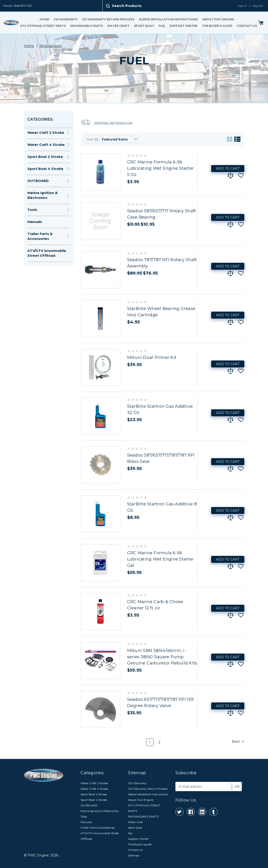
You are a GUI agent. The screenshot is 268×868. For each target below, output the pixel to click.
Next (238, 742)
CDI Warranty (66, 19)
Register (258, 6)
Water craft (118, 26)
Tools (32, 210)
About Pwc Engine (218, 19)
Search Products (127, 6)
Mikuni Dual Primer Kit (152, 357)
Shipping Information (107, 122)
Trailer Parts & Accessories (40, 236)
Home (44, 19)
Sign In (242, 6)
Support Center (183, 26)
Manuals (35, 222)
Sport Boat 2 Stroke (45, 157)
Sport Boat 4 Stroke (45, 169)
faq (162, 26)
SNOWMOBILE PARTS (86, 26)
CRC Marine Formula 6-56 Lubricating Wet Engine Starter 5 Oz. (161, 168)
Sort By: (93, 139)
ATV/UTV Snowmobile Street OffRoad (47, 253)
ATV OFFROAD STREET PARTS (43, 26)
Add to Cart (228, 169)
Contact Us (247, 26)
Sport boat (144, 26)
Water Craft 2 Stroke (46, 133)
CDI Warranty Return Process (108, 19)
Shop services (51, 46)
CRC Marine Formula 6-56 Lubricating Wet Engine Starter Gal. (161, 559)
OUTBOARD (38, 181)
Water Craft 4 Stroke (46, 145)
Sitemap (134, 855)
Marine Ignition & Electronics (42, 195)
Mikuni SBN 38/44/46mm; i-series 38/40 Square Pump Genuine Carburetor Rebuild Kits (162, 657)
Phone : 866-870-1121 (18, 6)
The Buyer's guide (217, 26)
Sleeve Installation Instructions (168, 19)
